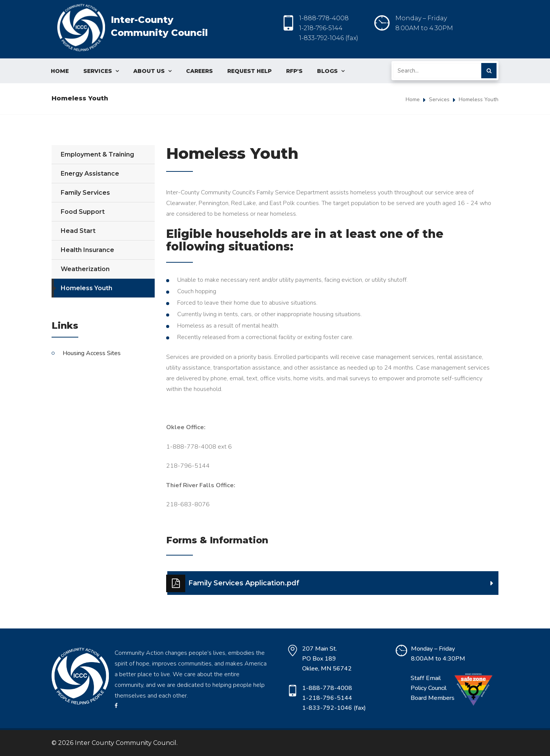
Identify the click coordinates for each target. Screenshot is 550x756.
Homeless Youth (479, 99)
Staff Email (426, 678)
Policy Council (429, 688)
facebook (116, 706)
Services (101, 71)
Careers (199, 71)
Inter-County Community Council (133, 30)
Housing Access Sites (92, 353)
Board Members (433, 698)
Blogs (331, 71)
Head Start (78, 231)
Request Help (249, 71)
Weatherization (85, 269)
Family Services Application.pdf (233, 583)
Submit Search (489, 71)
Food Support (83, 212)
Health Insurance (87, 250)
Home (60, 71)
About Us (152, 71)
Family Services (85, 193)
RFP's (294, 71)
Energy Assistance (90, 174)
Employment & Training (97, 154)
